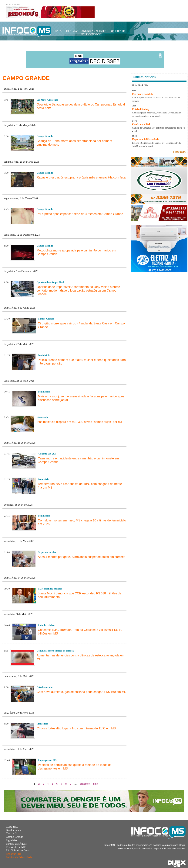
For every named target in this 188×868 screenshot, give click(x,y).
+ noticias (179, 152)
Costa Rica (12, 827)
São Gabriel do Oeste (18, 850)
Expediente (117, 31)
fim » (96, 784)
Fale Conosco (91, 35)
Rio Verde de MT (16, 847)
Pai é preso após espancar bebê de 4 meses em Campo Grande (80, 214)
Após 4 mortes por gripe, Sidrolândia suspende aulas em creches (81, 557)
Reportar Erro (14, 854)
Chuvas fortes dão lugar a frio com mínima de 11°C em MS (76, 728)
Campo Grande (14, 837)
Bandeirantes (13, 830)
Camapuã (11, 833)
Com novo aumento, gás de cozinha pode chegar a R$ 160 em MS (81, 692)
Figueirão (11, 840)
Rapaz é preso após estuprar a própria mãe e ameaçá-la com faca (81, 177)
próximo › (85, 784)
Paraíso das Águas (16, 844)
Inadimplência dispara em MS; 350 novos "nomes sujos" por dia (79, 422)
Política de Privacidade (19, 857)
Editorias (72, 31)
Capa (58, 31)
